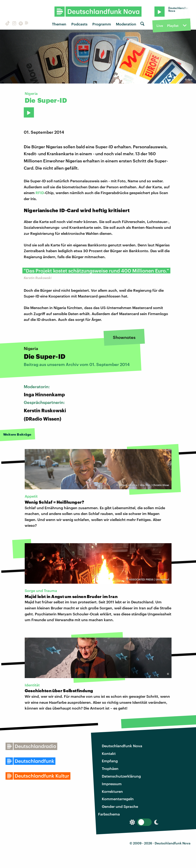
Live (160, 26)
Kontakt (109, 753)
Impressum (112, 784)
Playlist (173, 26)
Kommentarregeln (118, 799)
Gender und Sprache (120, 806)
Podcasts (79, 24)
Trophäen (110, 768)
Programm (102, 24)
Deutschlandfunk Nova (122, 746)
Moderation (126, 24)
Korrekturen (112, 791)
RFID (40, 193)
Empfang (110, 761)
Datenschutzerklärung (121, 776)
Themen (59, 24)
